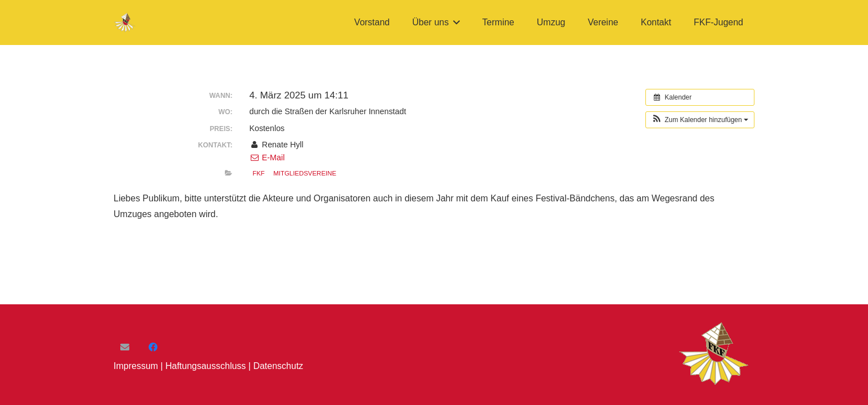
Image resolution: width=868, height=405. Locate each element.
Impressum (136, 366)
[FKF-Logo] (125, 23)
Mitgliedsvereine (305, 173)
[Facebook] (153, 347)
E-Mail (267, 157)
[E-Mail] (125, 347)
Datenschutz (278, 366)
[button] (454, 22)
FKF (259, 173)
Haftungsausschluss (205, 366)
